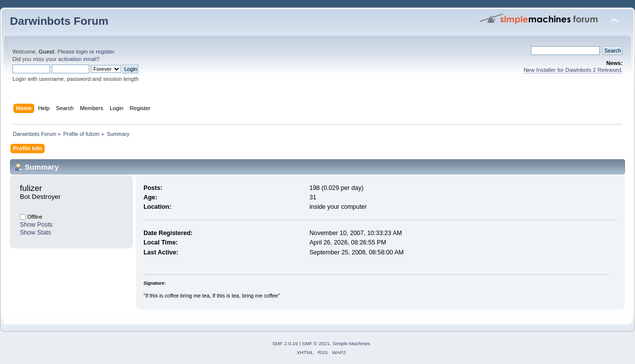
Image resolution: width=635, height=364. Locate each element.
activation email (77, 59)
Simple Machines (351, 343)
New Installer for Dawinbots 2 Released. (573, 70)
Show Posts (36, 225)
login (82, 52)
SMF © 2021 (316, 343)
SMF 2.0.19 (285, 343)
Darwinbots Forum (59, 21)
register (105, 52)
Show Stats (35, 233)
